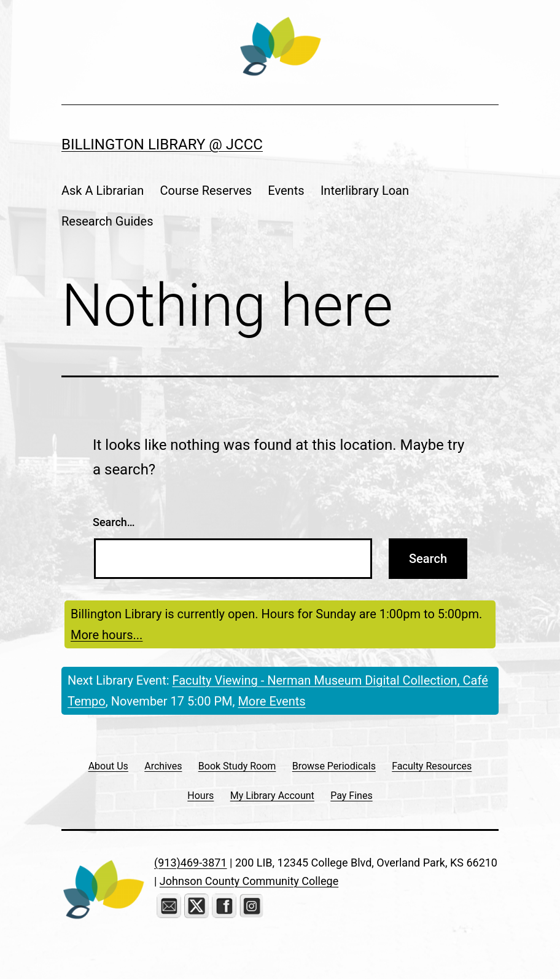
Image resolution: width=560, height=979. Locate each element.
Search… (114, 522)
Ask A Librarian (103, 191)
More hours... (107, 635)
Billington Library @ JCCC (162, 144)
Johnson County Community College (249, 881)
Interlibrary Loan (365, 191)
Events (286, 191)
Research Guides (107, 221)
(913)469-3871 (191, 863)
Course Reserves (206, 191)
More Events (271, 701)
